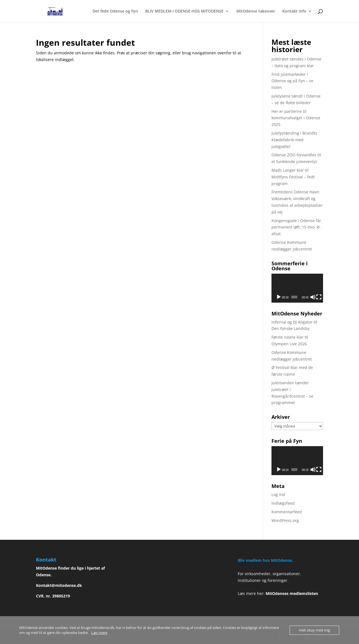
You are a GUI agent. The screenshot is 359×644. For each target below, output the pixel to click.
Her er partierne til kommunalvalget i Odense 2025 (296, 118)
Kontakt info (294, 11)
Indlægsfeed (283, 503)
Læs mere (99, 633)
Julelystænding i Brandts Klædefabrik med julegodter (294, 140)
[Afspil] (279, 297)
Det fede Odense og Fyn (115, 11)
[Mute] (313, 297)
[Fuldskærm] (319, 297)
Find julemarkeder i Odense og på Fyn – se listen (292, 81)
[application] (297, 288)
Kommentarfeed (287, 512)
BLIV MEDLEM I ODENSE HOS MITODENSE (184, 11)
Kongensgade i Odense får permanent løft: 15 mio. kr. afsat (296, 227)
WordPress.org (285, 520)
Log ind (278, 494)
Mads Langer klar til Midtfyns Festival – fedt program (293, 177)
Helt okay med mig (314, 630)
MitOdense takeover (256, 11)
